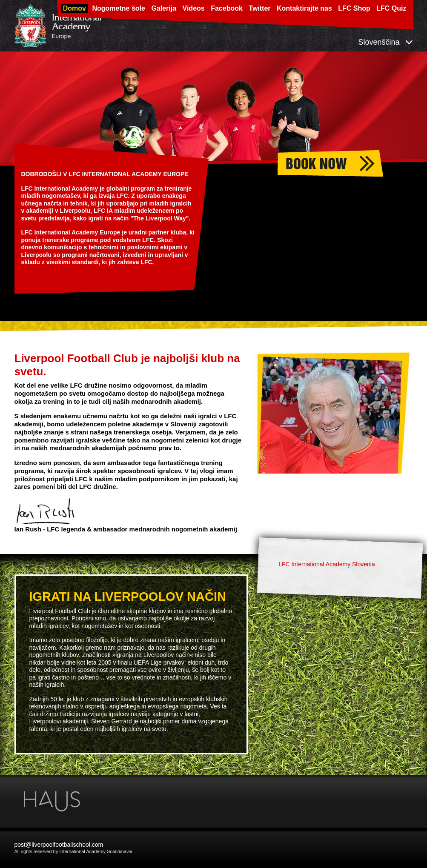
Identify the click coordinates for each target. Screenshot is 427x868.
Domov (75, 8)
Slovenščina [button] (385, 42)
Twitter (259, 8)
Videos (194, 8)
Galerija (164, 8)
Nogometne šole (118, 8)
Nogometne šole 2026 (352, 163)
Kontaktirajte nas (304, 8)
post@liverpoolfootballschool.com (59, 845)
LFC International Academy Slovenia (327, 564)
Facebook (227, 8)
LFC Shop (354, 8)
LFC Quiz (391, 8)
